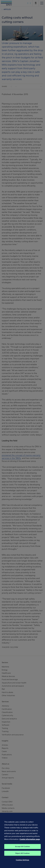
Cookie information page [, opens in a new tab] (30, 842)
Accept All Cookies (22, 849)
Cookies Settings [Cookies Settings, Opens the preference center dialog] (22, 862)
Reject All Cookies (22, 856)
